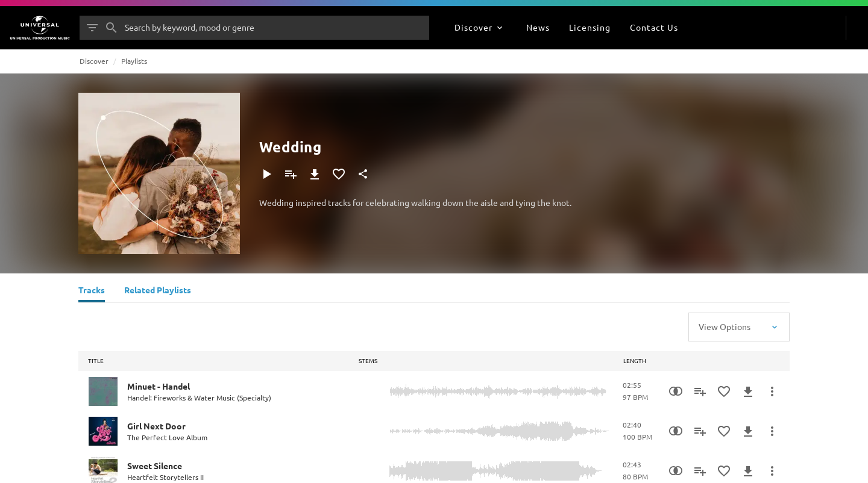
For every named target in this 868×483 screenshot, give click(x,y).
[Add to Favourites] (339, 174)
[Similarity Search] (676, 391)
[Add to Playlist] (291, 174)
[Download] (315, 174)
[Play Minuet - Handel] (103, 391)
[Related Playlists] (158, 291)
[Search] (112, 28)
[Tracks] (92, 291)
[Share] (363, 174)
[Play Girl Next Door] (103, 431)
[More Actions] (772, 391)
